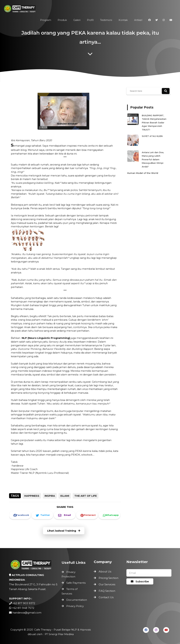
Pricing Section (109, 578)
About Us (105, 571)
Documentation (76, 599)
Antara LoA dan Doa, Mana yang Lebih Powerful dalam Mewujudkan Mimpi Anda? (152, 157)
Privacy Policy (75, 605)
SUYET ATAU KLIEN (152, 136)
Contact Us (106, 597)
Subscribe (140, 581)
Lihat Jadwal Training (64, 531)
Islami (65, 496)
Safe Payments (76, 583)
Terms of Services (70, 591)
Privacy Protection (69, 575)
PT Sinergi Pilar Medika (59, 634)
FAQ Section (107, 591)
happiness (32, 496)
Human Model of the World (143, 169)
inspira (50, 496)
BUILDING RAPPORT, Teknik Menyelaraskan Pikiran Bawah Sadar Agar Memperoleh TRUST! (154, 124)
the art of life (86, 496)
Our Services (107, 584)
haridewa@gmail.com (27, 613)
